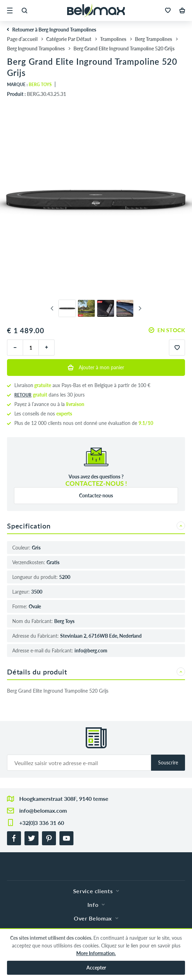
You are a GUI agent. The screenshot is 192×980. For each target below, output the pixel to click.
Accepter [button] (96, 968)
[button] (10, 10)
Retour (23, 395)
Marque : (29, 85)
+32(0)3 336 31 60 (42, 823)
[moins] (15, 348)
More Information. (96, 953)
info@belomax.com (43, 810)
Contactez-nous (96, 495)
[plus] (47, 348)
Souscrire (168, 762)
